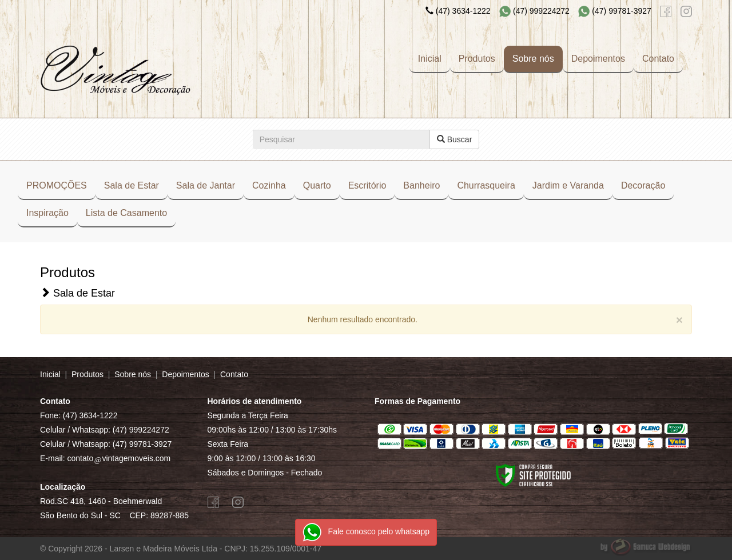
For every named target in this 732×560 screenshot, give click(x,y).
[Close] (679, 320)
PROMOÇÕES (57, 185)
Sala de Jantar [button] (206, 185)
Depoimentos (598, 59)
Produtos (477, 59)
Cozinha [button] (269, 185)
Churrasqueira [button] (486, 185)
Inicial (430, 59)
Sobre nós (533, 59)
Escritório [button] (367, 185)
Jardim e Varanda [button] (568, 185)
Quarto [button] (317, 185)
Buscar (454, 139)
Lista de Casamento (126, 213)
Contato (658, 59)
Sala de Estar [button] (132, 185)
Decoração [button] (643, 185)
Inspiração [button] (47, 213)
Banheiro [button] (421, 185)
